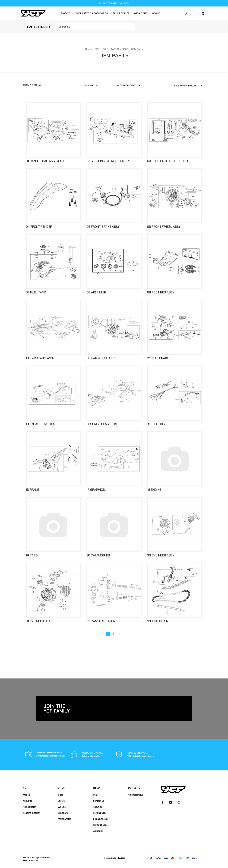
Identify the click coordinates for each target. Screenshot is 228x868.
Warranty (98, 831)
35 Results (91, 86)
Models (66, 13)
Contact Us (99, 801)
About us (27, 801)
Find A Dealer (121, 13)
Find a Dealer (29, 807)
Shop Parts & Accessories (92, 13)
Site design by (114, 858)
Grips (61, 795)
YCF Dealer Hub (136, 795)
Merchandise (65, 819)
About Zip (98, 807)
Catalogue (141, 13)
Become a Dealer (31, 813)
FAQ (95, 795)
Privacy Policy (100, 825)
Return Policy (100, 813)
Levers (61, 801)
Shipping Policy (101, 819)
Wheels (62, 807)
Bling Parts (63, 813)
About (156, 13)
